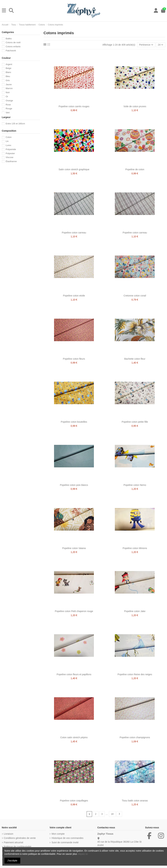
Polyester (10, 153)
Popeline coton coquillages (74, 801)
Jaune (9, 84)
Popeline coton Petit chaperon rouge (74, 611)
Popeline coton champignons (135, 737)
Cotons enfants (13, 46)
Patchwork (11, 51)
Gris (8, 80)
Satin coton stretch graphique (74, 169)
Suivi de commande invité (65, 842)
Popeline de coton (135, 169)
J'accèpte (12, 861)
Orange (9, 101)
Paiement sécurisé (14, 842)
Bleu (8, 76)
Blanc (8, 72)
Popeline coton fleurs (74, 359)
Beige (8, 68)
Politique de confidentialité (18, 847)
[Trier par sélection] (146, 45)
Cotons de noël (13, 42)
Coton (9, 137)
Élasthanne (11, 161)
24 (160, 45)
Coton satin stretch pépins (74, 737)
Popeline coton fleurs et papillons (74, 674)
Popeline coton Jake (135, 611)
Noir (8, 92)
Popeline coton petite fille (135, 422)
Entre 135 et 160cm (15, 124)
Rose (8, 105)
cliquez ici (83, 854)
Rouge (9, 108)
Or (7, 96)
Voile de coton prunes (135, 106)
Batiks (9, 39)
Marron (9, 88)
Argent (9, 64)
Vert (8, 113)
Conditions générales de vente (20, 838)
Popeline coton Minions (135, 548)
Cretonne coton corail (135, 296)
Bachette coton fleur (135, 359)
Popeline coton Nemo (135, 485)
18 (112, 814)
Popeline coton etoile (74, 296)
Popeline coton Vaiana (74, 548)
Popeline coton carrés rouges (74, 106)
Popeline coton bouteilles (74, 422)
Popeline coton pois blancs (74, 485)
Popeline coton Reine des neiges (135, 674)
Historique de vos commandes (67, 838)
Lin (7, 141)
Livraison (9, 834)
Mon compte (58, 834)
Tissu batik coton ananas (135, 801)
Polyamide (11, 149)
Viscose (9, 157)
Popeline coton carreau (74, 233)
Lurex (8, 145)
